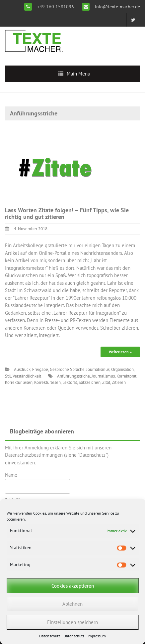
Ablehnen (72, 604)
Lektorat (70, 382)
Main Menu (78, 74)
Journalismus (98, 369)
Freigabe (40, 369)
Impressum (97, 636)
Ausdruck (22, 369)
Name (37, 483)
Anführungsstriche (73, 376)
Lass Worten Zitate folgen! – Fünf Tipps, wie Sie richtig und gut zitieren (67, 213)
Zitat (106, 382)
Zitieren (119, 382)
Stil (8, 376)
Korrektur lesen (19, 382)
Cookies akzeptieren (73, 586)
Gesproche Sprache (67, 369)
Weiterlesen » (120, 352)
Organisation (122, 369)
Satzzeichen (90, 382)
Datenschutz (50, 636)
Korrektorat (126, 376)
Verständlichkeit (27, 376)
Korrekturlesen (47, 382)
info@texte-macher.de (117, 7)
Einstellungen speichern (72, 622)
